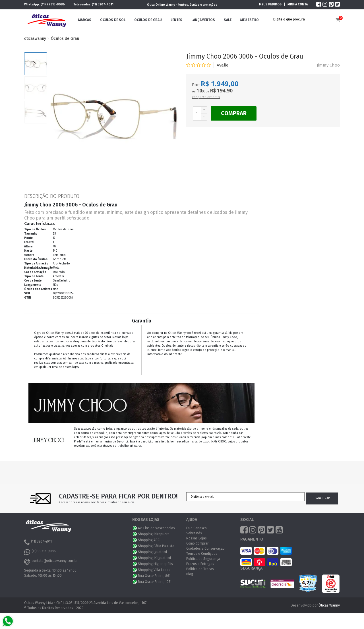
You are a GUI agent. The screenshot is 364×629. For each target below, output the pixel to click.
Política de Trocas (200, 569)
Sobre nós (194, 533)
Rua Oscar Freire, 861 (154, 576)
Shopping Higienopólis (155, 564)
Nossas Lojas (197, 538)
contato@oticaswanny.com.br (51, 562)
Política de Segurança (203, 559)
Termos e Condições (202, 554)
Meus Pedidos (270, 4)
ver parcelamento (206, 97)
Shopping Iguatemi (152, 552)
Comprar (234, 113)
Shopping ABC (149, 540)
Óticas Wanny (329, 605)
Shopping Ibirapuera (154, 534)
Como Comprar (197, 543)
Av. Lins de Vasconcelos (156, 528)
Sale (228, 20)
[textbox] (296, 19)
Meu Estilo (250, 20)
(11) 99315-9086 (53, 4)
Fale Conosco (197, 528)
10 (201, 91)
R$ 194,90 (221, 91)
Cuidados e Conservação (205, 549)
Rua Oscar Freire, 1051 (155, 582)
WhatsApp (135, 528)
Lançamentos (203, 20)
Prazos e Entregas (200, 564)
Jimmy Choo (328, 65)
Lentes (176, 20)
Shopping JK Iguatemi (154, 558)
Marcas (85, 20)
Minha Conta (298, 4)
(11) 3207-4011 (103, 4)
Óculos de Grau (148, 20)
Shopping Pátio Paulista (156, 546)
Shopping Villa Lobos (154, 570)
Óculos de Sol (113, 20)
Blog (190, 574)
